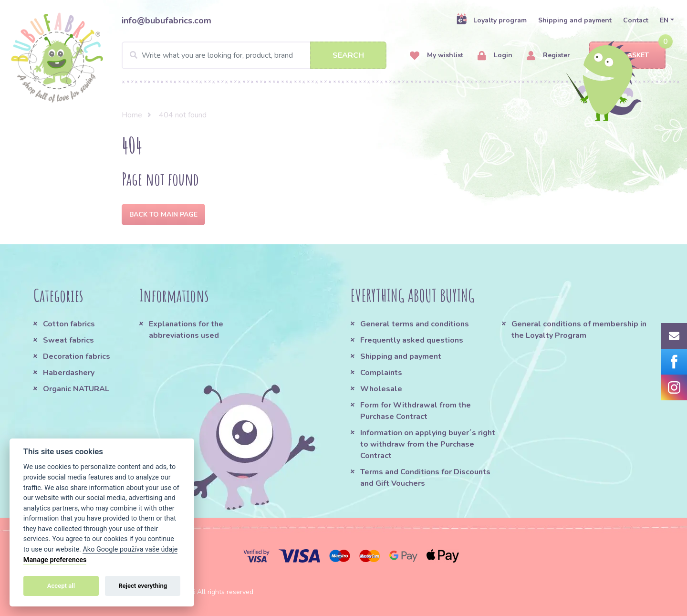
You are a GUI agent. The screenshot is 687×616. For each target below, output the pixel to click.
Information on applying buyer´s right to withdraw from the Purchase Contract (428, 444)
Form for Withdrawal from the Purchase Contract (416, 411)
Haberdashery (69, 373)
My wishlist (437, 56)
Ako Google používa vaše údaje (130, 549)
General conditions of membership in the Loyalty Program (579, 330)
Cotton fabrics (69, 324)
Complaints (381, 373)
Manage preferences (55, 560)
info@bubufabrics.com (167, 21)
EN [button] (664, 20)
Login (495, 56)
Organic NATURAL (76, 389)
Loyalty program (491, 20)
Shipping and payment (575, 20)
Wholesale (381, 389)
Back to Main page (163, 214)
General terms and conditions (415, 324)
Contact (636, 20)
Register (548, 56)
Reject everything (143, 586)
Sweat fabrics (68, 340)
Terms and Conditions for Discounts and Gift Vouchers (425, 478)
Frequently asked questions (412, 340)
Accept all (61, 586)
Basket (628, 56)
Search (348, 55)
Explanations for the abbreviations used (186, 330)
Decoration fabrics (77, 356)
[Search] (254, 55)
